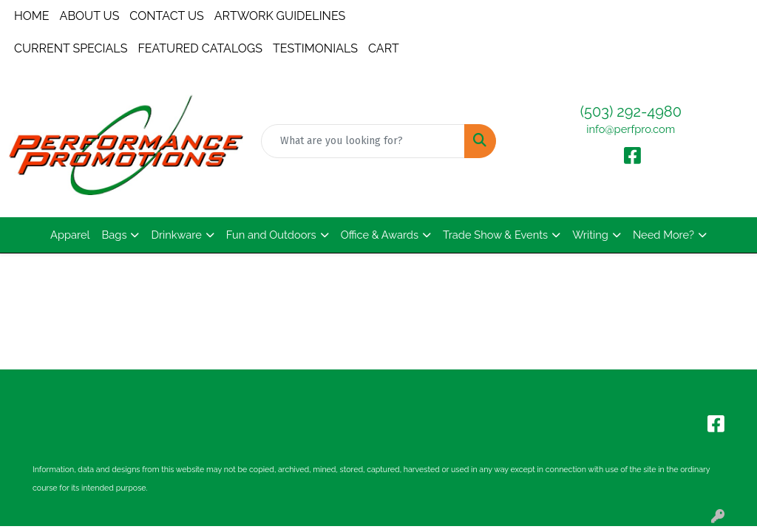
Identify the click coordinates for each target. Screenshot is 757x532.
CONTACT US (166, 16)
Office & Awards (380, 235)
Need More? (663, 235)
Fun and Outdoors (271, 235)
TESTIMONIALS (315, 48)
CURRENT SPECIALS (71, 48)
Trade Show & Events (495, 235)
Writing (590, 235)
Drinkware (176, 235)
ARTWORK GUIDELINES (280, 16)
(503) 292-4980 (631, 112)
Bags (115, 235)
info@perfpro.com (631, 129)
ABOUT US (90, 16)
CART (384, 48)
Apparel (70, 235)
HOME (32, 16)
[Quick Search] (363, 141)
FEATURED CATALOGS (200, 48)
